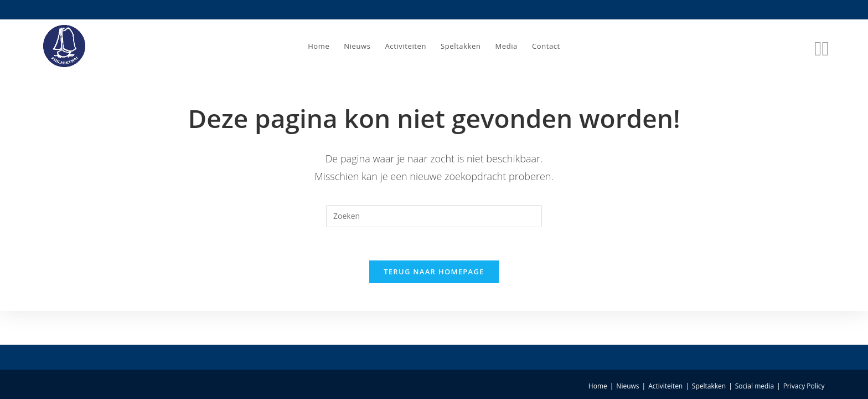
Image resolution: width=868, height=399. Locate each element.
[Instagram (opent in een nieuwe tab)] (825, 46)
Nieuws (627, 386)
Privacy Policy (804, 386)
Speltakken (709, 386)
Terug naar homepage (434, 272)
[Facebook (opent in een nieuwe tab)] (818, 46)
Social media (755, 386)
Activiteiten (665, 386)
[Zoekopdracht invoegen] (434, 216)
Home (598, 386)
